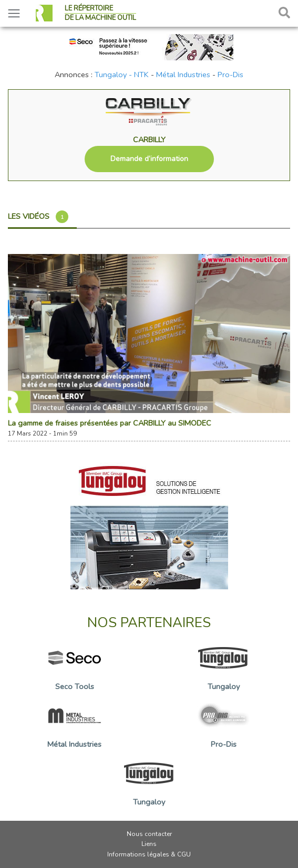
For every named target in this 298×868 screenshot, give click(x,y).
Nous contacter (149, 834)
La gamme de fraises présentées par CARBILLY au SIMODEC (110, 423)
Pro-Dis (230, 75)
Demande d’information (149, 159)
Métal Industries (183, 75)
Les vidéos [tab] (38, 217)
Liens (149, 844)
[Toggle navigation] (14, 13)
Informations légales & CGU (149, 854)
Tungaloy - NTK (122, 75)
